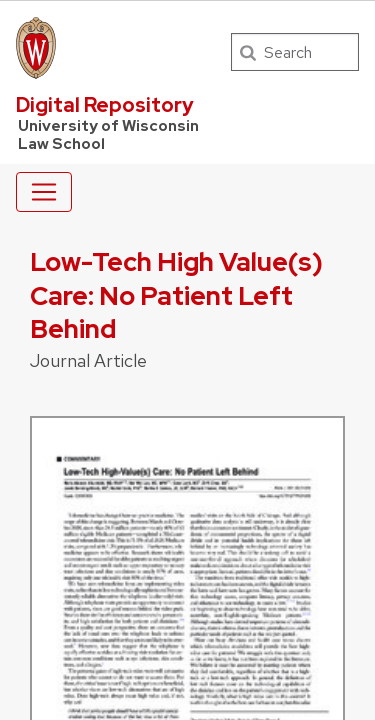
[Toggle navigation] (44, 192)
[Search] (295, 52)
